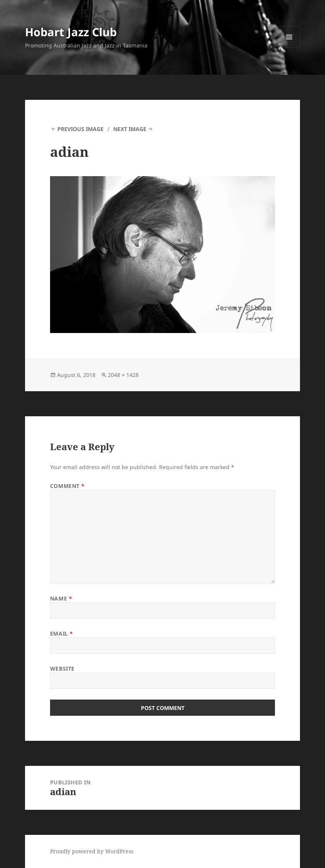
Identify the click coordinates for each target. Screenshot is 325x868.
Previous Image (80, 129)
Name (61, 598)
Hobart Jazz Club (71, 32)
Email (62, 633)
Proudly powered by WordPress (92, 851)
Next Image (130, 129)
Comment (67, 486)
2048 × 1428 (123, 375)
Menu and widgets (289, 48)
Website (62, 669)
